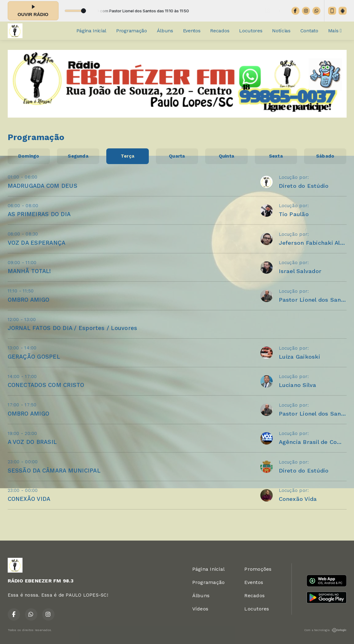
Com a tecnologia (325, 630)
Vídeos (200, 609)
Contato (309, 31)
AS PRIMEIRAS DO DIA (39, 214)
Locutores (251, 31)
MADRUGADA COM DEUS (43, 186)
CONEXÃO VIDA (29, 499)
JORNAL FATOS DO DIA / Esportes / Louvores (73, 328)
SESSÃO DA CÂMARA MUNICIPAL (54, 471)
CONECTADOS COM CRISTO (46, 385)
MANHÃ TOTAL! (29, 271)
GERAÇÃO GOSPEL (34, 357)
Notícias (281, 31)
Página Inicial (92, 31)
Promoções (258, 569)
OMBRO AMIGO (29, 300)
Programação (131, 31)
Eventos (192, 31)
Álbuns (165, 31)
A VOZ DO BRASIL (32, 442)
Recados (220, 31)
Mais (335, 31)
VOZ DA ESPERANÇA (37, 243)
